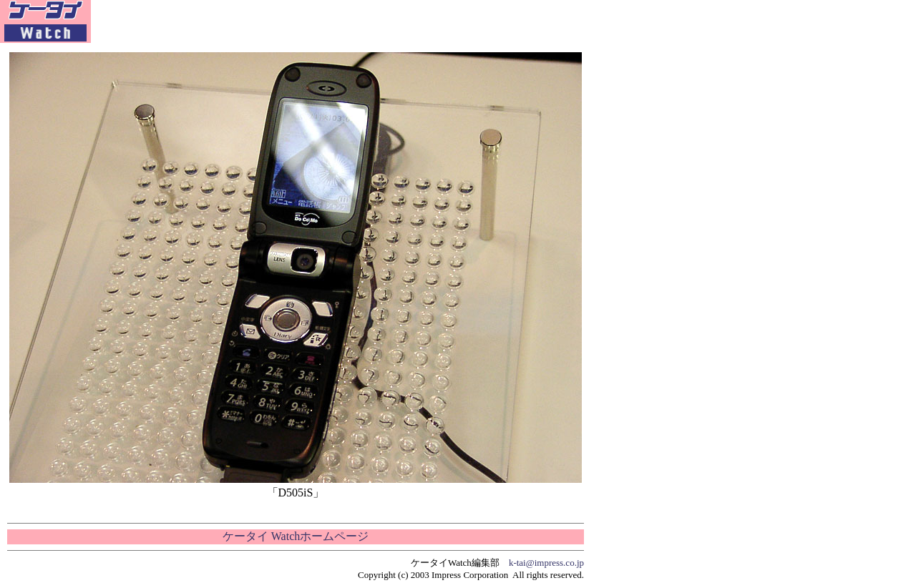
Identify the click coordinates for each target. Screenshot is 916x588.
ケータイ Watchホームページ (296, 536)
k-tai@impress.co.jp (546, 563)
